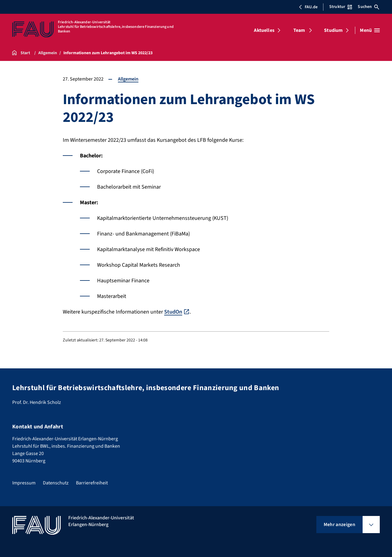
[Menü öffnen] (370, 30)
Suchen (368, 7)
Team (299, 30)
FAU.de (308, 7)
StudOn (173, 312)
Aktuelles (264, 30)
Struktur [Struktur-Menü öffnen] (341, 7)
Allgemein (128, 79)
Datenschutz (56, 483)
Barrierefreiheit (92, 483)
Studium (333, 30)
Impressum (24, 483)
